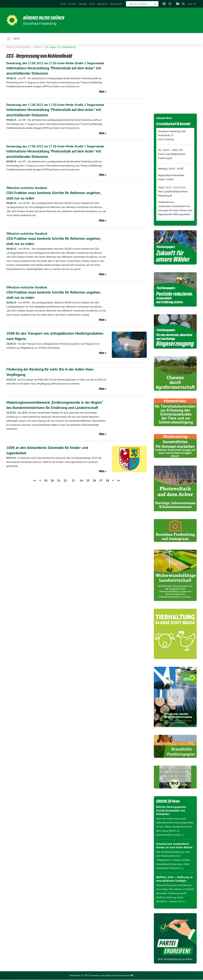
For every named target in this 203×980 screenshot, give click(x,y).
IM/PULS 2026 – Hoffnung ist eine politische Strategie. (174, 879)
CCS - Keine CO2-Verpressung (60, 48)
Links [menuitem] (190, 4)
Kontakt (72, 4)
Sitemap (83, 4)
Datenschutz (116, 4)
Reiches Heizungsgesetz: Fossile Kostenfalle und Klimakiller (171, 811)
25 (88, 494)
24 (81, 494)
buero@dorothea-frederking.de (116, 976)
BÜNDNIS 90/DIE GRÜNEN (45, 18)
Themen (38, 48)
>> (118, 494)
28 (107, 494)
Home (63, 4)
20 (52, 494)
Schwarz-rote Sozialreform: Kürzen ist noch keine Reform (174, 846)
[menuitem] (63, 4)
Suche (92, 4)
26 (94, 494)
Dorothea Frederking (19, 48)
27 (101, 494)
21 (59, 494)
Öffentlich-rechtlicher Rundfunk (28, 202)
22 (65, 494)
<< (35, 494)
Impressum (102, 4)
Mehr (102, 96)
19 (46, 494)
